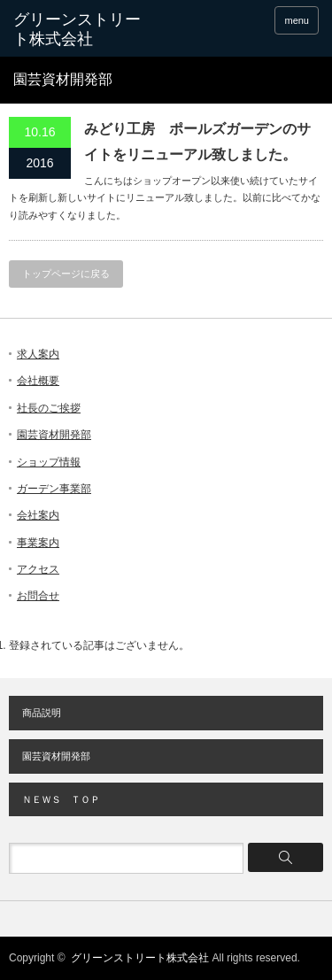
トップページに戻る (66, 274)
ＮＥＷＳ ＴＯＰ (61, 799)
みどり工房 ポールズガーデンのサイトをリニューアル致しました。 (197, 142)
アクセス (38, 569)
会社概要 (38, 381)
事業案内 (38, 543)
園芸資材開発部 (54, 435)
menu (297, 20)
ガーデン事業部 (54, 489)
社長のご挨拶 (49, 408)
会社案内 (38, 515)
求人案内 (38, 354)
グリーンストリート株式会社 (77, 29)
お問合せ (38, 596)
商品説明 (42, 713)
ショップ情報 (49, 462)
